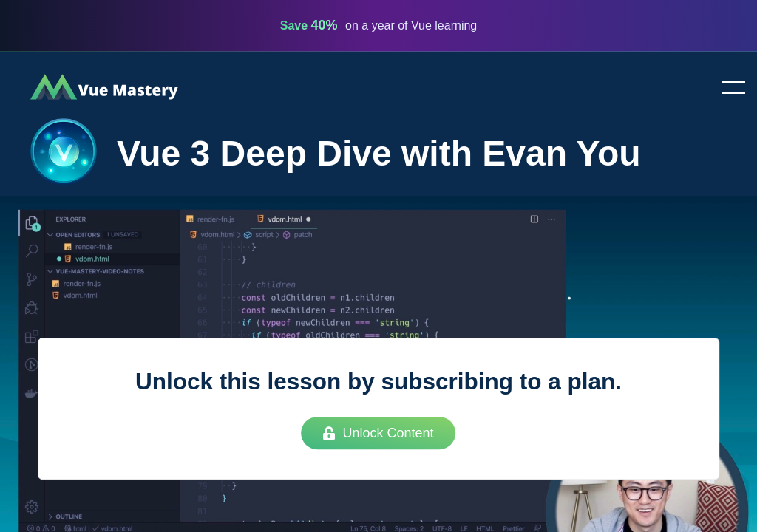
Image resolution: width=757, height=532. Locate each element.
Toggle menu (727, 89)
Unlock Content (378, 433)
